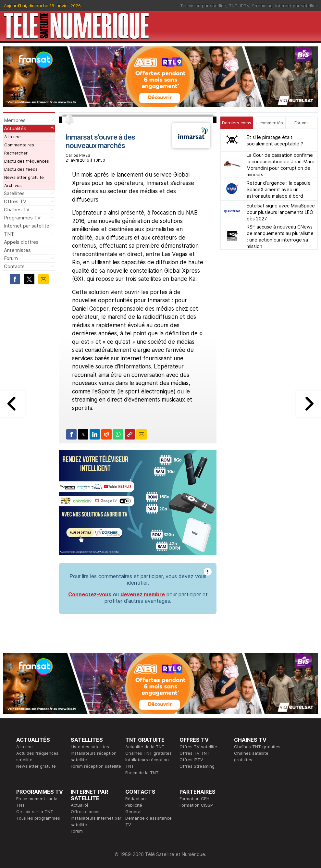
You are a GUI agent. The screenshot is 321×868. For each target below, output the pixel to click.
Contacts (14, 266)
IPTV (245, 6)
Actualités (15, 128)
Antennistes (17, 250)
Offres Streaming (197, 766)
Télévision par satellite (203, 6)
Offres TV (15, 201)
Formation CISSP (196, 805)
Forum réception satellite (96, 766)
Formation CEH (194, 799)
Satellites (14, 193)
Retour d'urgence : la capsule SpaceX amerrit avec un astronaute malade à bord (279, 189)
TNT (233, 6)
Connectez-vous (90, 594)
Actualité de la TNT (145, 747)
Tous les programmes (38, 818)
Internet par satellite (296, 6)
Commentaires (19, 145)
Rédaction (136, 799)
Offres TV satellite (198, 747)
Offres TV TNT (195, 753)
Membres (15, 120)
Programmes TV (22, 218)
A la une (12, 137)
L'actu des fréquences (27, 161)
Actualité (80, 805)
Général (133, 812)
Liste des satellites (90, 747)
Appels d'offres (21, 242)
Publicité (134, 805)
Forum (11, 258)
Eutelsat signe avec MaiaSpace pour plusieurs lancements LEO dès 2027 (281, 212)
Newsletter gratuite (24, 177)
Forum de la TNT (142, 773)
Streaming (262, 6)
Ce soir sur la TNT (35, 812)
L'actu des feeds (21, 169)
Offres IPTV (191, 760)
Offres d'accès (86, 812)
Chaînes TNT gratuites (148, 753)
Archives (13, 185)
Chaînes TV (17, 210)
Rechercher (16, 153)
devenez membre (143, 594)
